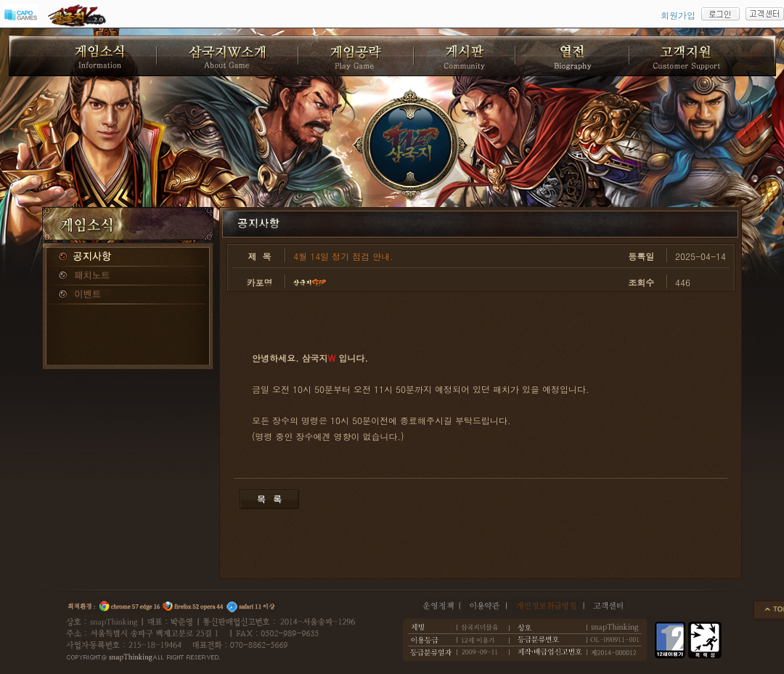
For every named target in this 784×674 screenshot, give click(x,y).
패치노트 (128, 276)
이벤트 (128, 295)
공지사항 (128, 257)
